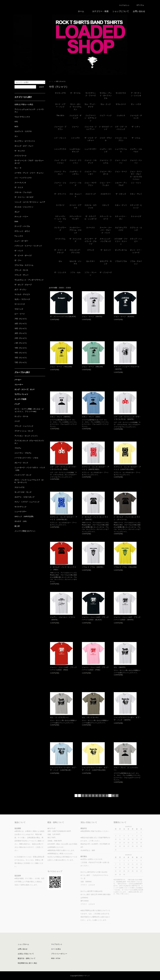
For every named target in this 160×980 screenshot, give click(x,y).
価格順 (61, 288)
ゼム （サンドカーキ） (91, 717)
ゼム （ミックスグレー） (60, 717)
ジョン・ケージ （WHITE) (92, 316)
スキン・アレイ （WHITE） (61, 417)
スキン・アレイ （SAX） (92, 417)
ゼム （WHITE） (120, 667)
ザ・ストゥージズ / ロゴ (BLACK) (63, 316)
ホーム (51, 81)
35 (113, 796)
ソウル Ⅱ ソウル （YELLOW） (126, 567)
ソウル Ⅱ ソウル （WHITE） (93, 567)
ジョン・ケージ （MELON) (92, 367)
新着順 (69, 288)
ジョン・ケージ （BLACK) (124, 316)
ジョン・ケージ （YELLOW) (61, 367)
